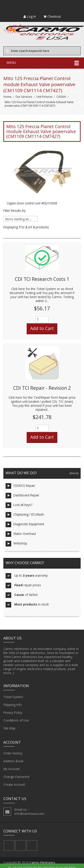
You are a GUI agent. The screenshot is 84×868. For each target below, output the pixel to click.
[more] (73, 473)
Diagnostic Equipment (25, 524)
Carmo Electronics (42, 863)
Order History (13, 753)
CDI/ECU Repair (20, 486)
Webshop (16, 544)
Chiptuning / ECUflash (25, 515)
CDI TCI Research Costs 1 (42, 279)
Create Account (14, 785)
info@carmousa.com (29, 814)
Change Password (16, 777)
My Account (11, 769)
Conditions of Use (16, 720)
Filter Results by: (15, 211)
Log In (30, 16)
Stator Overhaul (21, 534)
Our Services (24, 97)
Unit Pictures (44, 97)
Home (7, 97)
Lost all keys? (19, 505)
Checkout (52, 16)
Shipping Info (13, 705)
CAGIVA (61, 97)
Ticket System (13, 697)
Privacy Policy (13, 713)
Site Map (9, 728)
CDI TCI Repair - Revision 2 (42, 388)
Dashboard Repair (22, 496)
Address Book (13, 761)
